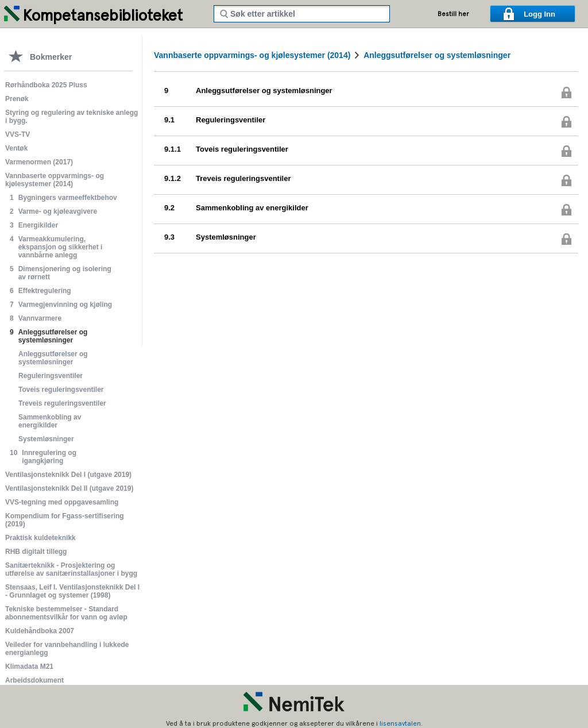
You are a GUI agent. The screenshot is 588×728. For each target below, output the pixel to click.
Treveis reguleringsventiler (62, 403)
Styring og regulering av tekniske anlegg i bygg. (71, 117)
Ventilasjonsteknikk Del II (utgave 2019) (69, 488)
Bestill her (453, 14)
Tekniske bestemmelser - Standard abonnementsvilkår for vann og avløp (66, 613)
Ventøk (16, 148)
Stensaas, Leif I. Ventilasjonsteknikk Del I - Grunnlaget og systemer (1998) (72, 591)
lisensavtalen (400, 723)
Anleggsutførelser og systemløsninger (53, 358)
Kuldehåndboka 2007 (40, 631)
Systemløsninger (46, 439)
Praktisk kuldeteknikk (40, 538)
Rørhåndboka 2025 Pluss (46, 85)
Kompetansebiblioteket (102, 15)
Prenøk (17, 99)
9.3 (169, 237)
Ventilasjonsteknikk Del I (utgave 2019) (68, 475)
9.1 (169, 120)
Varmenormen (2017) (39, 162)
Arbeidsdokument (34, 680)
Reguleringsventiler (51, 376)
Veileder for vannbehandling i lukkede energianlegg (67, 649)
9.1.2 (173, 178)
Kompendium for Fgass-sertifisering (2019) (65, 520)
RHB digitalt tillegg (36, 552)
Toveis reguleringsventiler (61, 390)
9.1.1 (173, 149)
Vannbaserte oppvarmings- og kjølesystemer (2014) (55, 180)
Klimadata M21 (29, 667)
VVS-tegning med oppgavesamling (62, 502)
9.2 (169, 208)
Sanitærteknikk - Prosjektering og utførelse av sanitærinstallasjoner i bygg (71, 569)
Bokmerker (51, 57)
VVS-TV (18, 134)
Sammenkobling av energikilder (50, 421)
